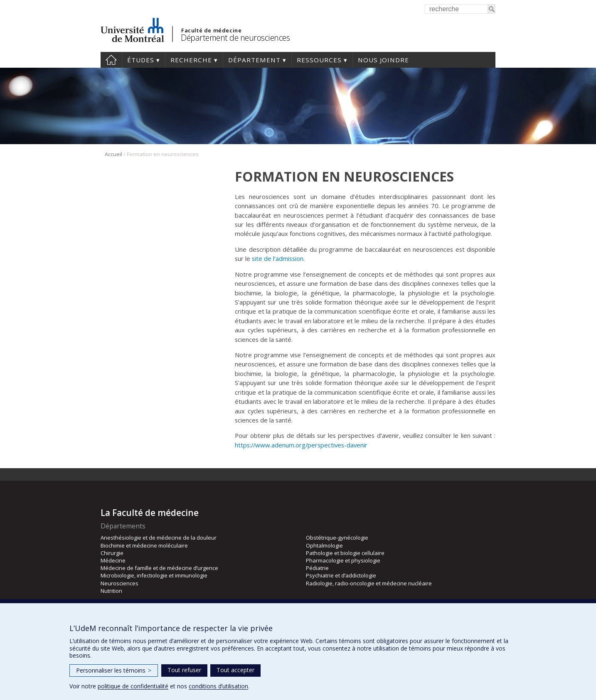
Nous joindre (383, 60)
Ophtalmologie (324, 545)
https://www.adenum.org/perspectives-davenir (301, 445)
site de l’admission (278, 258)
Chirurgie (112, 553)
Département (254, 60)
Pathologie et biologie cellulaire (345, 553)
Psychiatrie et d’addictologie (341, 575)
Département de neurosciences (235, 38)
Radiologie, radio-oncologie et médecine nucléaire (369, 583)
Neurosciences (119, 583)
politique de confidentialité (133, 686)
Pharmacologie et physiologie (343, 560)
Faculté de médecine (211, 30)
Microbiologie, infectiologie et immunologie (154, 575)
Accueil (111, 60)
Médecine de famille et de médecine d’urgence (159, 568)
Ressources (319, 60)
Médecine (113, 560)
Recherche (191, 60)
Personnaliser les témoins (114, 670)
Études (141, 60)
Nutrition (111, 591)
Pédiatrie (317, 568)
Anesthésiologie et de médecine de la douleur (159, 538)
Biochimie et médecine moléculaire (144, 545)
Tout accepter (235, 670)
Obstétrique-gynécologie (337, 538)
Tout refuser (184, 670)
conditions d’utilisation (218, 686)
